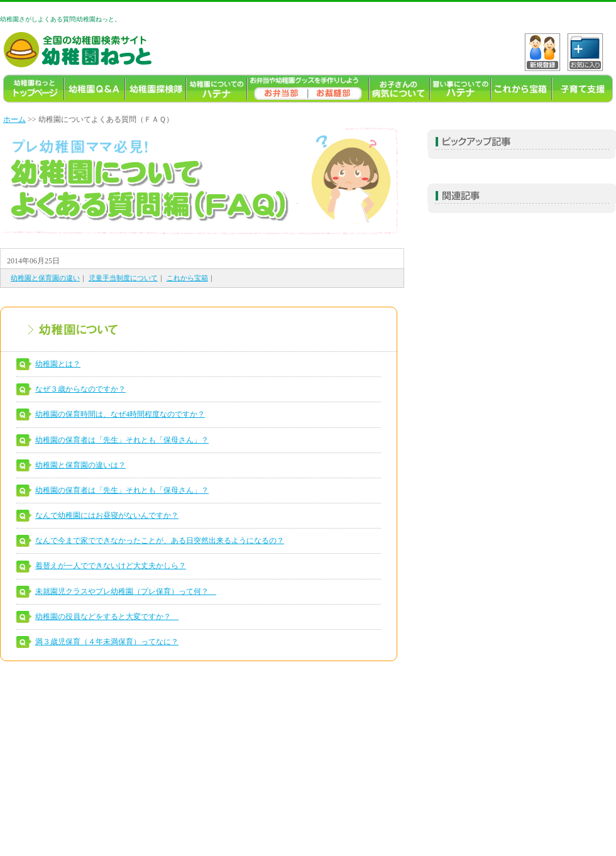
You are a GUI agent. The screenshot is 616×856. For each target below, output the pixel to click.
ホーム (14, 119)
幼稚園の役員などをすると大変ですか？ (107, 617)
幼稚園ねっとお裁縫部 (338, 89)
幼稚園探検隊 (156, 89)
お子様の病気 (399, 89)
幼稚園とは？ (58, 364)
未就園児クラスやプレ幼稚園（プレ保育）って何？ (126, 591)
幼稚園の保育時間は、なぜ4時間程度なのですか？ (120, 414)
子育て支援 (582, 89)
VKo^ (542, 52)
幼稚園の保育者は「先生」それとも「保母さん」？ (122, 440)
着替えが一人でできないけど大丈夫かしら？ (111, 566)
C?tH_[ (585, 52)
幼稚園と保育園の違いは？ (80, 465)
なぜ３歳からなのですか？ (80, 389)
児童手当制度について (123, 278)
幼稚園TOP (34, 89)
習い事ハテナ (460, 89)
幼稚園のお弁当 (278, 89)
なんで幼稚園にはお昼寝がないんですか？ (107, 515)
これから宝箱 (521, 89)
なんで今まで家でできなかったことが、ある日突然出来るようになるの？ (160, 540)
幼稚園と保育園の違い (45, 278)
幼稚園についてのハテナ (217, 89)
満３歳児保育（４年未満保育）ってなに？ (107, 642)
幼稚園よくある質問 (95, 89)
